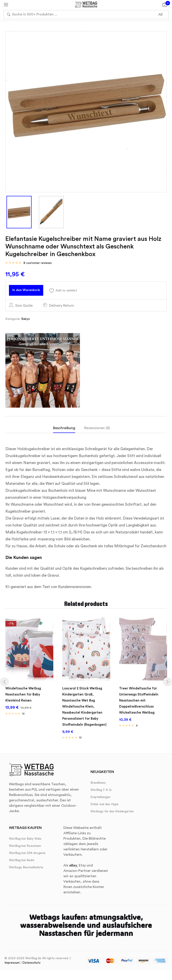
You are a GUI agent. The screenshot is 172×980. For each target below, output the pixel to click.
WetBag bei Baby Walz (25, 836)
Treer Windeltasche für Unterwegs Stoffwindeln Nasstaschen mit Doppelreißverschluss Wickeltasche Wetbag (140, 701)
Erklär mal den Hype (104, 802)
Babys (26, 322)
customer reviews (38, 263)
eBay (73, 863)
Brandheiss (98, 780)
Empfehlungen (100, 794)
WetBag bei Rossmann (25, 843)
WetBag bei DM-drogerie (27, 850)
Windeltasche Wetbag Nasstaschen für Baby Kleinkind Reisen (24, 695)
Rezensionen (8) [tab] (97, 431)
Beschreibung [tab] (64, 431)
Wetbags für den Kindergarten (112, 809)
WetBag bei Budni (22, 858)
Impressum (12, 960)
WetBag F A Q (101, 787)
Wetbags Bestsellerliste (26, 865)
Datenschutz (31, 960)
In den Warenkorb (30, 291)
